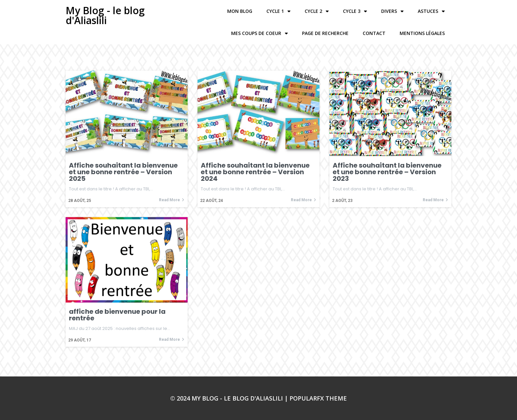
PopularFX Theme (318, 398)
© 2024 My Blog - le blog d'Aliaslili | (230, 398)
